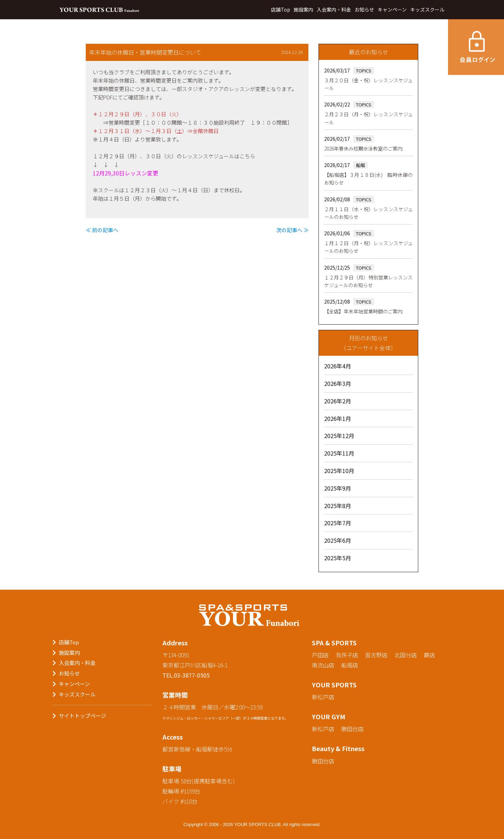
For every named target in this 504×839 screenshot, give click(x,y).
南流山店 (323, 665)
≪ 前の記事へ (102, 230)
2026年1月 (338, 418)
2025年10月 (339, 471)
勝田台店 (352, 729)
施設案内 (303, 9)
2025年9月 (338, 488)
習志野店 (376, 655)
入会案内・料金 (334, 9)
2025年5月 (338, 558)
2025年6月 (338, 540)
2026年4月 (338, 366)
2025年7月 (338, 523)
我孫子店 (347, 655)
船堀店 (350, 665)
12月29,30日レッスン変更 (125, 173)
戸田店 (320, 655)
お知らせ (364, 9)
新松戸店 (323, 697)
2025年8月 (338, 506)
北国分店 (406, 655)
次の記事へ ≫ (292, 230)
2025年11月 (339, 453)
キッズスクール (427, 9)
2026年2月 (338, 401)
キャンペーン (392, 9)
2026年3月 (338, 383)
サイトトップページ (82, 716)
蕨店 (429, 655)
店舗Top (281, 9)
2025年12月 (339, 436)
